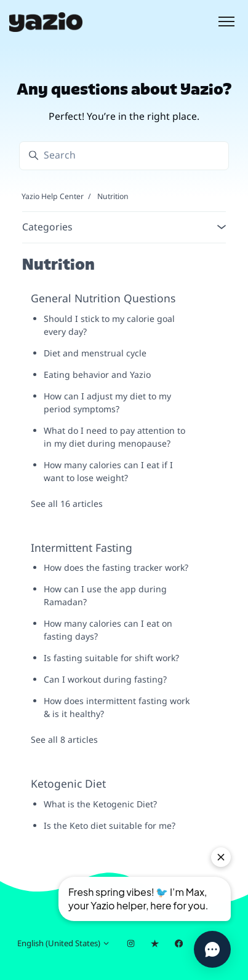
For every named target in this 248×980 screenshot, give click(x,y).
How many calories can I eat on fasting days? (108, 630)
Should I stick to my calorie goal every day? (109, 325)
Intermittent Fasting (82, 547)
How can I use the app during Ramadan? (105, 595)
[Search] (124, 156)
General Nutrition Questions (103, 298)
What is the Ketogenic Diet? (100, 804)
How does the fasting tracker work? (116, 567)
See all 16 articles (67, 504)
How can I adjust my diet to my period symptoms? (107, 402)
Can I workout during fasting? (105, 679)
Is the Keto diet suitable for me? (110, 825)
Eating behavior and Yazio (97, 374)
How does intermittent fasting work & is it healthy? (117, 707)
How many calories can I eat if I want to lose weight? (108, 471)
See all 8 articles (64, 739)
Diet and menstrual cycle (95, 353)
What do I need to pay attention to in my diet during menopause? (114, 437)
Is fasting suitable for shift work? (111, 658)
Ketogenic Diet (68, 783)
